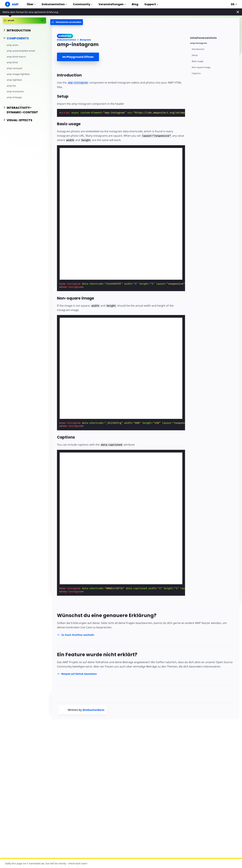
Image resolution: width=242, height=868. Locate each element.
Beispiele (85, 40)
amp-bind (12, 62)
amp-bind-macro (16, 57)
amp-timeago (14, 97)
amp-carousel (14, 68)
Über (31, 4)
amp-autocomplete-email (21, 51)
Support (151, 4)
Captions (196, 73)
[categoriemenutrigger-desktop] (68, 22)
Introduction (198, 49)
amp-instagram (199, 43)
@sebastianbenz (93, 710)
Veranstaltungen (112, 4)
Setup (195, 55)
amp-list (11, 86)
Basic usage (198, 61)
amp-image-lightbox (18, 74)
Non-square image (201, 67)
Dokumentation (54, 4)
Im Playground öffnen (78, 57)
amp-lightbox (14, 80)
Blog (135, 4)
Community (83, 4)
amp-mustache (15, 91)
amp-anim (13, 45)
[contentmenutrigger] (213, 37)
